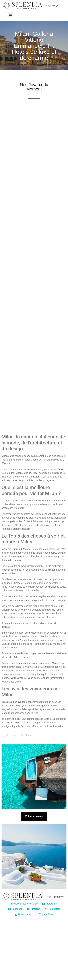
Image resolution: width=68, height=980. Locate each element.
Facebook (15, 909)
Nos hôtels (52, 909)
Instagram (50, 904)
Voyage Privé (46, 914)
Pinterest (34, 909)
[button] (11, 15)
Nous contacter (25, 914)
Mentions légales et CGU (24, 904)
